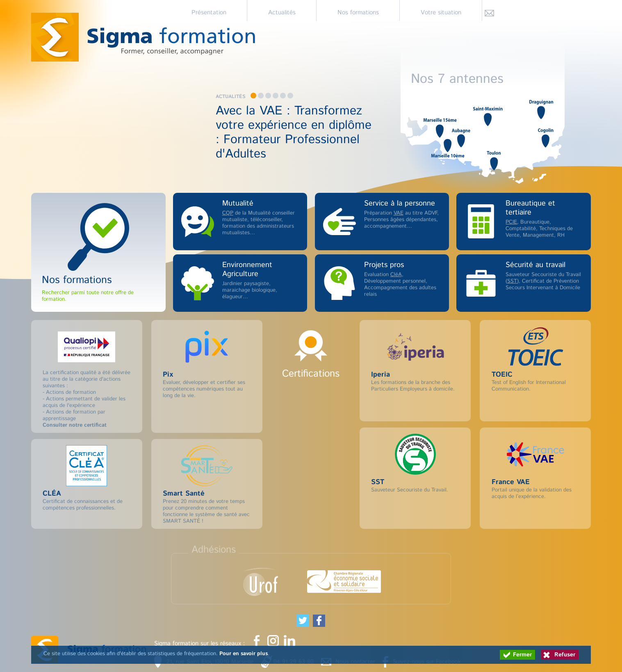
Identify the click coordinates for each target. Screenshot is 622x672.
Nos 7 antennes (457, 78)
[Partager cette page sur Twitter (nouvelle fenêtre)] (303, 621)
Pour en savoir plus (244, 654)
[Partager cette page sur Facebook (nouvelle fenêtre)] (319, 621)
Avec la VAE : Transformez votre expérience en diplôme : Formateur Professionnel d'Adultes (294, 133)
